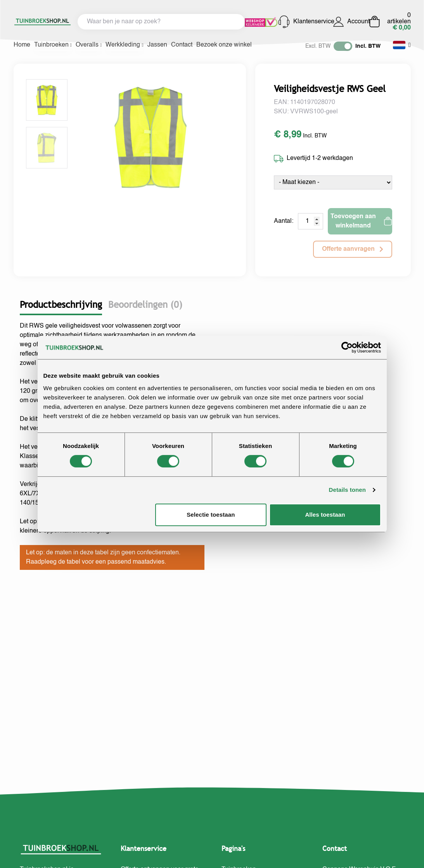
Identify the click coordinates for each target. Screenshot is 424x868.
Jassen (157, 45)
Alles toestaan (325, 515)
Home (22, 45)
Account (351, 22)
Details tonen (347, 490)
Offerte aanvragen (353, 249)
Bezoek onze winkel (224, 45)
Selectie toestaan (211, 515)
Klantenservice (305, 22)
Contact (182, 45)
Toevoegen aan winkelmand (361, 221)
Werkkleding (124, 45)
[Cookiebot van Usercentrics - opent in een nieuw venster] (347, 347)
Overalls (89, 45)
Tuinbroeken (53, 45)
